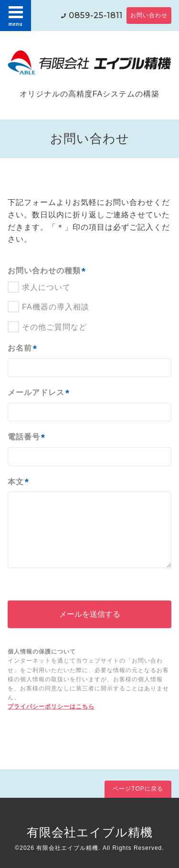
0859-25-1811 (96, 16)
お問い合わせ (149, 15)
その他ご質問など (54, 327)
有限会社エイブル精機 (90, 832)
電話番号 (26, 438)
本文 (18, 482)
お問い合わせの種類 (47, 271)
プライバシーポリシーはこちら (51, 707)
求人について (46, 287)
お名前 (22, 349)
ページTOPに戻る (138, 789)
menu (16, 15)
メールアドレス (39, 393)
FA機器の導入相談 (56, 307)
